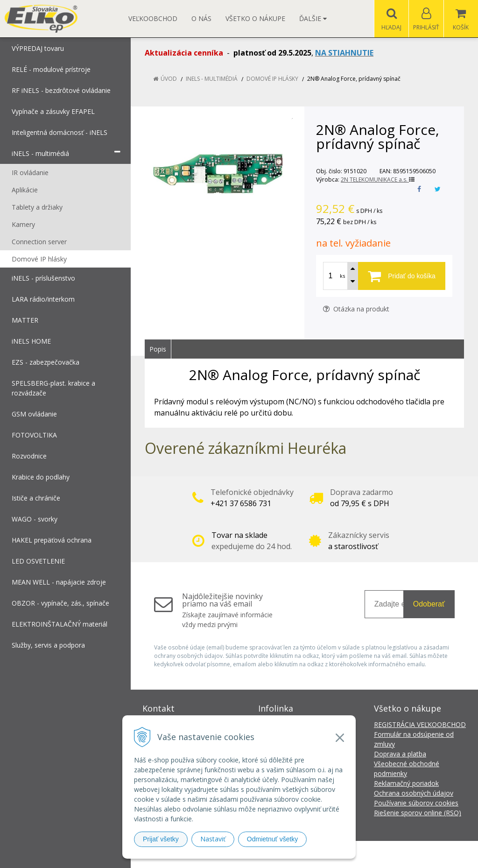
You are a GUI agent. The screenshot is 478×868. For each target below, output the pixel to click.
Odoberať (429, 604)
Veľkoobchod (153, 18)
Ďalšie (313, 18)
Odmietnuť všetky (273, 839)
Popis (158, 349)
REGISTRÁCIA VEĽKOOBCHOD (420, 724)
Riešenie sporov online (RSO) (418, 813)
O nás (201, 18)
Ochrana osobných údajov (414, 793)
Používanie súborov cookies (416, 803)
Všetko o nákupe (255, 18)
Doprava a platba (400, 754)
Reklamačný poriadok (406, 783)
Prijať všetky (161, 839)
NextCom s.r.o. (407, 854)
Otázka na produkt (356, 309)
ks (342, 276)
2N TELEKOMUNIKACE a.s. (378, 180)
